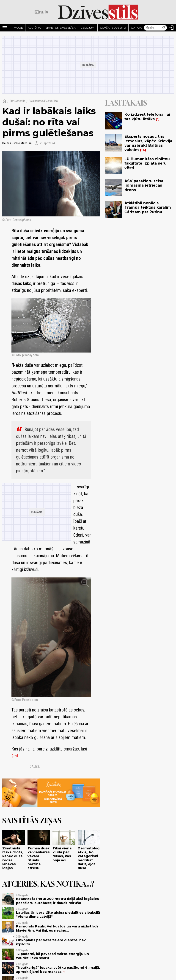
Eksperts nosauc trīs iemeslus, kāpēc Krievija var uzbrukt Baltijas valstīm (148, 143)
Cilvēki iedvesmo (113, 28)
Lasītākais (126, 103)
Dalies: (35, 767)
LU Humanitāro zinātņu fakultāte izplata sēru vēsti (147, 163)
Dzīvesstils (18, 101)
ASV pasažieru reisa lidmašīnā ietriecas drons (144, 185)
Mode (18, 28)
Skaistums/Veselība (61, 28)
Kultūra (34, 28)
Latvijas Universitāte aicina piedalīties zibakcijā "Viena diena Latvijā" (58, 914)
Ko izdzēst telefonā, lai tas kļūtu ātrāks (147, 117)
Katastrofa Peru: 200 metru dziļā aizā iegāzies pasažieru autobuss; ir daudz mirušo (58, 901)
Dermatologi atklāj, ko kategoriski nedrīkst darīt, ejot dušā (89, 858)
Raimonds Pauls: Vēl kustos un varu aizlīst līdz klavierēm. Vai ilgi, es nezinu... (57, 928)
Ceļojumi (88, 28)
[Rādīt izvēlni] (5, 28)
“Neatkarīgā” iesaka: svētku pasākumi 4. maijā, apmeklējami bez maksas (58, 970)
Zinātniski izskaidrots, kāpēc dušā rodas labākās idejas (13, 858)
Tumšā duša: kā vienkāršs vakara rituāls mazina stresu (39, 858)
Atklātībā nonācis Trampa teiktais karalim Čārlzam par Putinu (148, 207)
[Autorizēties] (171, 28)
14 (143, 150)
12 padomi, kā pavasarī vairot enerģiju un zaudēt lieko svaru (52, 956)
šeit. (15, 756)
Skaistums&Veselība (43, 101)
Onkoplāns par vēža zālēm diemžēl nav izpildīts (51, 942)
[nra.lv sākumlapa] (41, 12)
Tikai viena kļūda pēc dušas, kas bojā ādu (62, 854)
